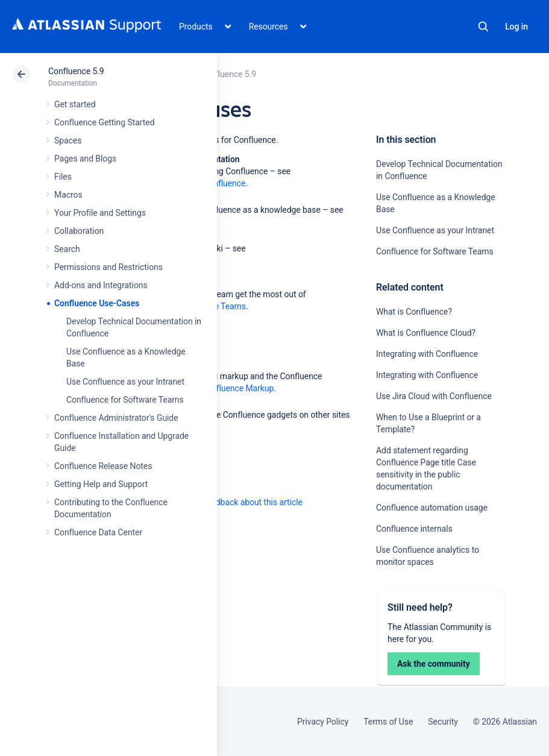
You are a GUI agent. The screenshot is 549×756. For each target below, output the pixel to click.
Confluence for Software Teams (125, 400)
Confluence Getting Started (104, 122)
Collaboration (79, 231)
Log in (516, 27)
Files (63, 177)
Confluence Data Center (98, 532)
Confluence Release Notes (103, 466)
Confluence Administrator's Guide (116, 418)
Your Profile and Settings (100, 213)
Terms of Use (388, 722)
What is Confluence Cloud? (426, 333)
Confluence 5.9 (76, 71)
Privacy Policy (323, 722)
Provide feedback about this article (238, 502)
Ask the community (434, 664)
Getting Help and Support (101, 484)
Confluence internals (414, 529)
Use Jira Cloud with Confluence (434, 396)
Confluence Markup (237, 388)
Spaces (68, 140)
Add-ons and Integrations (101, 285)
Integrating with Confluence (427, 354)
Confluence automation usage (432, 508)
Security (443, 722)
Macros (68, 195)
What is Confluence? (414, 312)
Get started (75, 104)
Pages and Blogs (85, 159)
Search (483, 27)
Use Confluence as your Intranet (125, 382)
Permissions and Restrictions (108, 267)
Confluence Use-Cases (97, 303)
